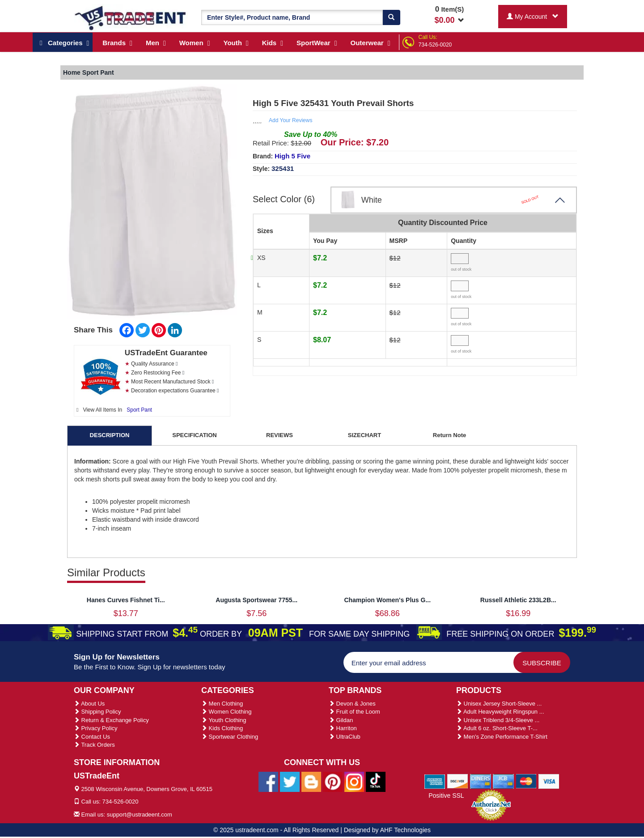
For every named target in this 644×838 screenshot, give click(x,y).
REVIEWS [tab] (280, 435)
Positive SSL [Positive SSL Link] (446, 795)
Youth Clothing (224, 720)
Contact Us (92, 737)
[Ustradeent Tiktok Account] (376, 781)
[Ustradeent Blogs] (311, 781)
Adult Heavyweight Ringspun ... (500, 712)
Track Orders (94, 745)
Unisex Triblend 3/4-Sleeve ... (498, 720)
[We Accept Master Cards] (526, 781)
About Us (89, 704)
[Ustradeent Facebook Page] (268, 781)
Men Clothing (222, 704)
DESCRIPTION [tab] (110, 435)
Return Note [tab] (449, 435)
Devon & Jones (352, 704)
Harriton (343, 728)
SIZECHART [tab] (364, 435)
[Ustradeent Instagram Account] (354, 781)
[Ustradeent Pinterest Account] (333, 781)
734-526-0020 (435, 45)
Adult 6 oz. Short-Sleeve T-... (497, 728)
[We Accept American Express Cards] (435, 781)
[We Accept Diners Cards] (481, 781)
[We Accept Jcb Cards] (503, 781)
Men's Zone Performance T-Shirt (502, 737)
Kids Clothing (222, 728)
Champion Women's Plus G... (387, 600)
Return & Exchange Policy (111, 720)
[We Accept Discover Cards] (458, 781)
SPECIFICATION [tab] (194, 435)
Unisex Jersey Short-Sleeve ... (499, 704)
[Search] (391, 17)
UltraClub (345, 737)
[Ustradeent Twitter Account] (290, 781)
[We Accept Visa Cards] (549, 781)
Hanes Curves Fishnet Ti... (126, 600)
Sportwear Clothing (230, 737)
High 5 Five (292, 156)
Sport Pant (139, 410)
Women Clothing (226, 712)
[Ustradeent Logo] (131, 17)
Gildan (341, 720)
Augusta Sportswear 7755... (256, 600)
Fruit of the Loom (354, 712)
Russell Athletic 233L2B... (518, 600)
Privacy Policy (96, 728)
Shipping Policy (97, 712)
